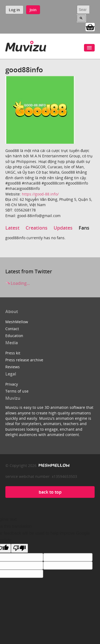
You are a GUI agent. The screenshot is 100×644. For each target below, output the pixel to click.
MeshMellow (17, 322)
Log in (14, 10)
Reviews (13, 367)
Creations (37, 228)
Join (33, 10)
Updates (63, 228)
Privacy (12, 384)
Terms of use (17, 391)
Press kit (13, 353)
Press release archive (24, 360)
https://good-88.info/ (40, 194)
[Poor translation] (19, 548)
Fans (84, 228)
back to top (50, 492)
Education (14, 336)
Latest (12, 228)
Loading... (18, 283)
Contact (12, 329)
